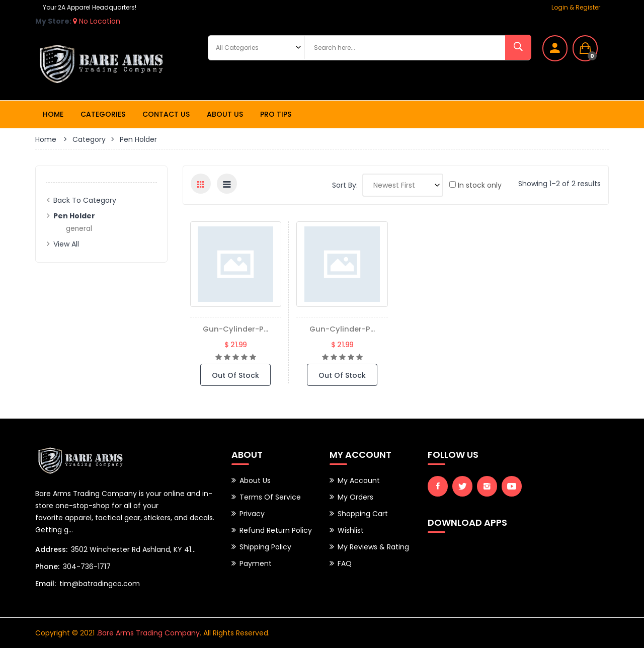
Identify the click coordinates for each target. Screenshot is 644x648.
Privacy (252, 514)
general (79, 228)
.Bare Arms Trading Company (148, 633)
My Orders (355, 497)
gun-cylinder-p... (235, 329)
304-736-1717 (87, 566)
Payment (256, 563)
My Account (359, 480)
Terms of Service (270, 497)
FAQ (345, 563)
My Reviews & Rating (373, 547)
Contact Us (166, 114)
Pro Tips (276, 114)
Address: (51, 549)
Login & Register (576, 7)
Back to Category (85, 200)
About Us (225, 114)
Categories (103, 114)
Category (89, 139)
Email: (46, 584)
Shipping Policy (265, 547)
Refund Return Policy (276, 530)
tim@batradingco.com (100, 584)
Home (53, 114)
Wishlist (351, 530)
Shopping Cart (363, 514)
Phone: (47, 566)
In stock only (475, 185)
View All (66, 244)
